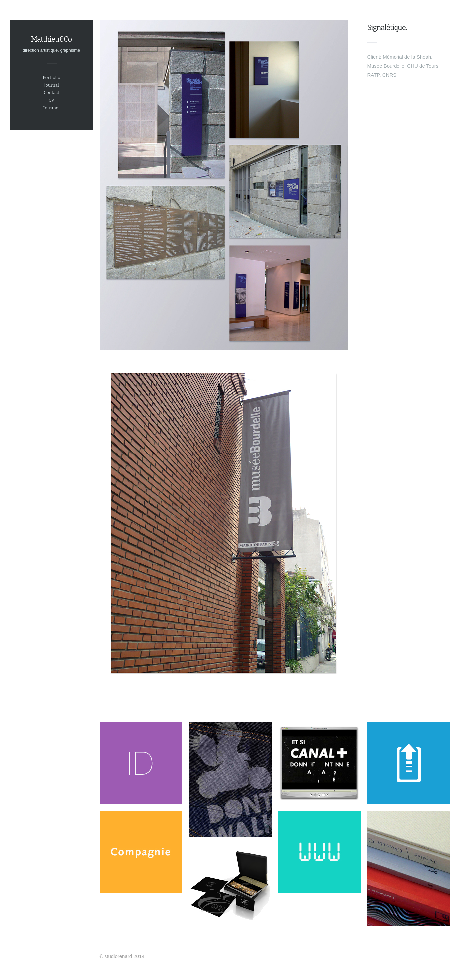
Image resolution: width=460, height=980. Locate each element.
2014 (139, 956)
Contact (51, 93)
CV (51, 100)
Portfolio (51, 77)
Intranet (51, 108)
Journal (51, 85)
